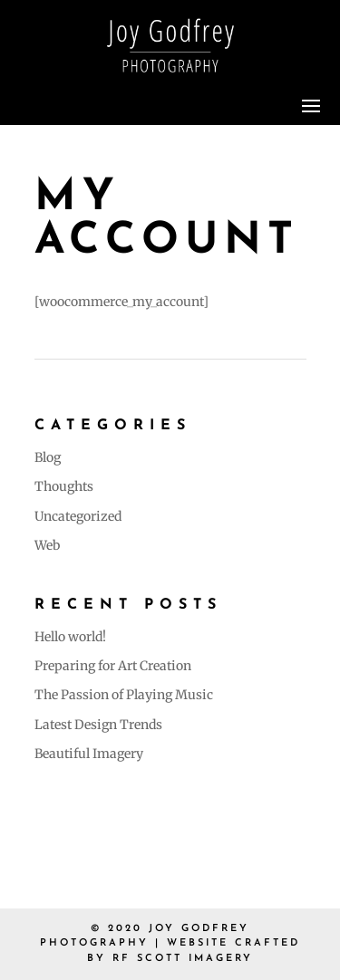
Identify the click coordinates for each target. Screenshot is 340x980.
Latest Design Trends (98, 725)
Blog (48, 457)
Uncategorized (78, 516)
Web (47, 545)
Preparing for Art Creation (113, 666)
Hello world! (70, 637)
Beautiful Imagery (89, 754)
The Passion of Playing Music (124, 695)
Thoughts (64, 486)
